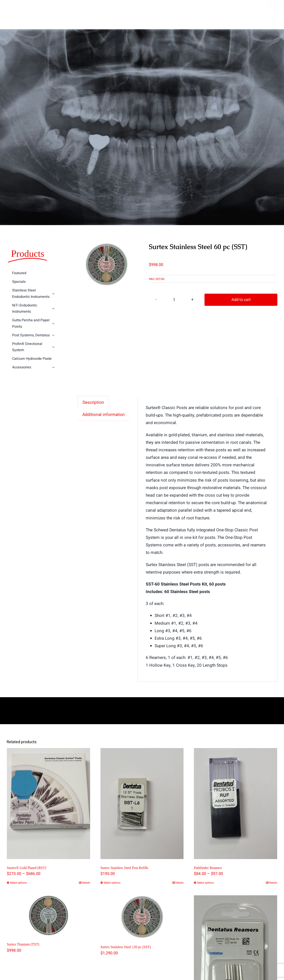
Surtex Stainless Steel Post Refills (124, 868)
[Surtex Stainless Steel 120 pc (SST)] (142, 917)
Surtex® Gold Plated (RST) (27, 868)
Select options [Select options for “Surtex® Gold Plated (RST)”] (18, 883)
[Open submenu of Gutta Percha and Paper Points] (54, 324)
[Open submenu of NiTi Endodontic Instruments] (54, 309)
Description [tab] (93, 402)
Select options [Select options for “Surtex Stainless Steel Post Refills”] (112, 883)
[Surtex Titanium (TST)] (48, 916)
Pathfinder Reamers (208, 868)
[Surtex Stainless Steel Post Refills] (142, 804)
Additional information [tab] (104, 415)
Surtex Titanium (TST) (23, 945)
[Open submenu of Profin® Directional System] (54, 347)
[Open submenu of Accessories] (54, 368)
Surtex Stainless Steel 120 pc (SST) (126, 947)
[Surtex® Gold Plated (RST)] (48, 804)
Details (86, 883)
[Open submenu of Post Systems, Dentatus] (54, 336)
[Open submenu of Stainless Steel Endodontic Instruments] (54, 294)
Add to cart (241, 300)
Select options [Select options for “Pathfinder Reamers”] (205, 883)
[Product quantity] (174, 300)
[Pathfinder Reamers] (236, 804)
